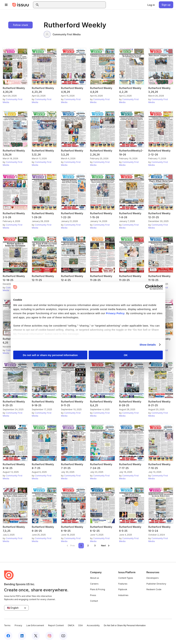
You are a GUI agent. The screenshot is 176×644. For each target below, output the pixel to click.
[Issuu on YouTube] (63, 636)
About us (95, 578)
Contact (94, 601)
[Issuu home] (21, 5)
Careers (94, 584)
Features (123, 584)
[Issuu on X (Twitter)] (36, 636)
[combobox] (73, 5)
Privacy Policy (115, 313)
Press (93, 595)
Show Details (148, 345)
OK (126, 355)
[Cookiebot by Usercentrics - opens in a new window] (148, 287)
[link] (151, 5)
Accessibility (93, 625)
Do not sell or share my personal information (50, 355)
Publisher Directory (156, 584)
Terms (7, 625)
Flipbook (123, 589)
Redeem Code (154, 589)
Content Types (126, 578)
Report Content (56, 625)
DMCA (71, 625)
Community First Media (62, 34)
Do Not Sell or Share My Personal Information (125, 625)
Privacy (18, 625)
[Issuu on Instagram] (49, 636)
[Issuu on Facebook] (8, 636)
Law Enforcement (35, 625)
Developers (153, 578)
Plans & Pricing (98, 589)
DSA (81, 625)
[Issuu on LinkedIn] (22, 636)
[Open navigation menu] (6, 5)
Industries (123, 595)
